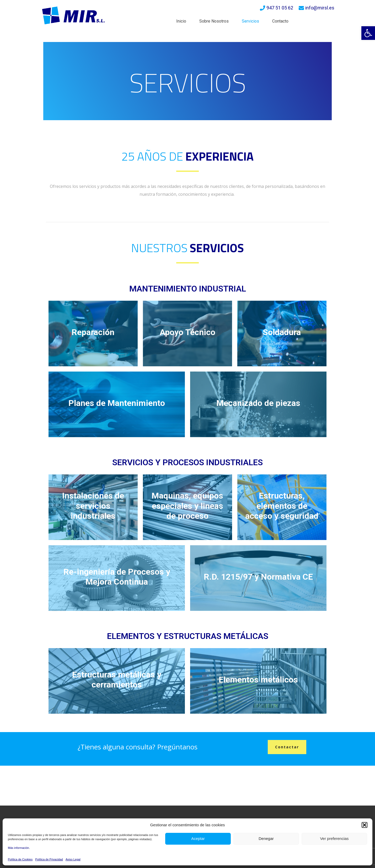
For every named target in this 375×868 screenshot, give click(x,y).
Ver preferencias (334, 838)
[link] (368, 33)
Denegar (266, 838)
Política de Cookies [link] (20, 859)
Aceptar (198, 838)
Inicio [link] (181, 21)
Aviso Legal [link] (73, 859)
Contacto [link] (280, 21)
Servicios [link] (250, 21)
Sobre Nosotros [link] (214, 21)
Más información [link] (18, 848)
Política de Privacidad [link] (49, 859)
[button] (365, 825)
